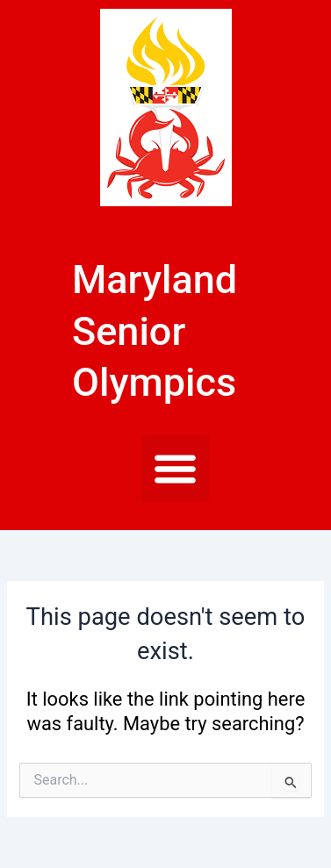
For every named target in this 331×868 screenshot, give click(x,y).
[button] (175, 469)
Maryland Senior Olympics (155, 331)
